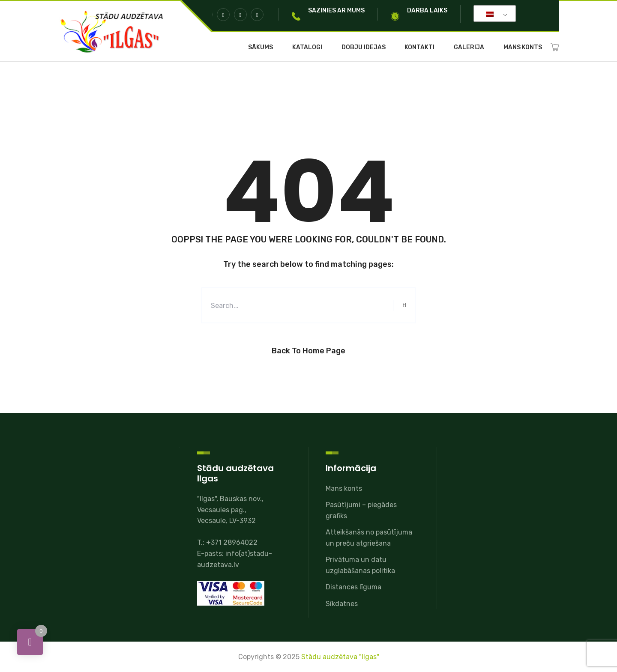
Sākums (261, 48)
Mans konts (523, 48)
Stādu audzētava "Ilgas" (340, 657)
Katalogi (307, 48)
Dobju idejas (364, 48)
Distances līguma (353, 587)
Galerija (469, 48)
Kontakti (419, 48)
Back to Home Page (308, 351)
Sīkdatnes (342, 604)
